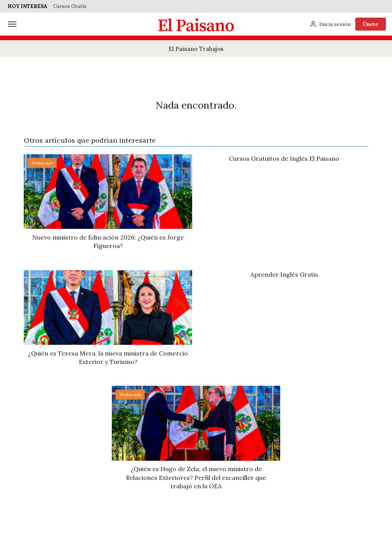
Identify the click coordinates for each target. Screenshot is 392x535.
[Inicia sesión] (330, 24)
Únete (371, 24)
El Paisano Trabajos (196, 49)
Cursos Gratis (70, 6)
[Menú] (12, 24)
